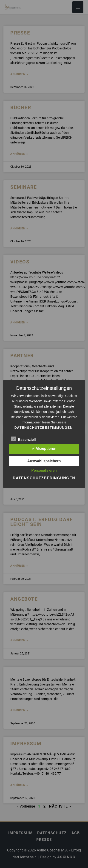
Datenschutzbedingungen (44, 478)
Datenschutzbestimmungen (44, 428)
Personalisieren (44, 470)
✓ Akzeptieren (44, 449)
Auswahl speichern (44, 461)
